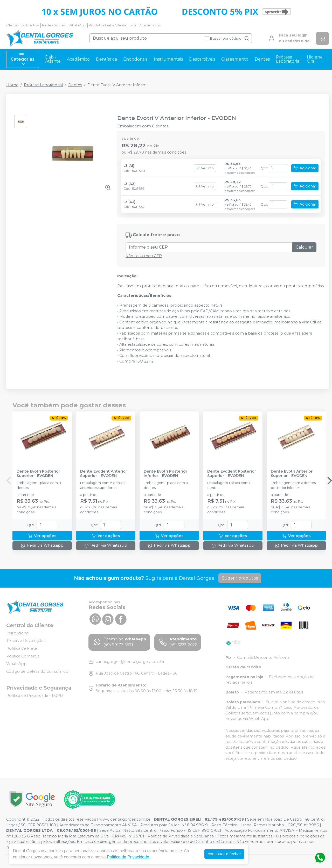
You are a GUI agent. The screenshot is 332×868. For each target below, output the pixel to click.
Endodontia (135, 59)
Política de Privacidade (128, 857)
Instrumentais (168, 59)
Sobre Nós (30, 25)
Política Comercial (23, 656)
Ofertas (12, 25)
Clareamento (235, 59)
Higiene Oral (315, 59)
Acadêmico (78, 59)
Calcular (304, 247)
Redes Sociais (54, 25)
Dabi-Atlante (53, 59)
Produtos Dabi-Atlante (108, 25)
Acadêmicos (150, 25)
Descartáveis (202, 59)
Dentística (106, 59)
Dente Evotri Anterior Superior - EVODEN (292, 474)
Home (12, 85)
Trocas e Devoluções (26, 641)
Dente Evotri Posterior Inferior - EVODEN (165, 474)
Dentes (262, 59)
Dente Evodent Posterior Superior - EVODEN (232, 474)
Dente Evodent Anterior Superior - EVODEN (104, 474)
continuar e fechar (224, 854)
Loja (133, 25)
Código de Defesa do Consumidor (38, 671)
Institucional (18, 633)
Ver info (205, 168)
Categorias (23, 59)
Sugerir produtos (240, 578)
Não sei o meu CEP (144, 256)
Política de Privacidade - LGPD (35, 696)
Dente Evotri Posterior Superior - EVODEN (38, 474)
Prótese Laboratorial (288, 59)
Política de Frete (22, 648)
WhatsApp (77, 25)
